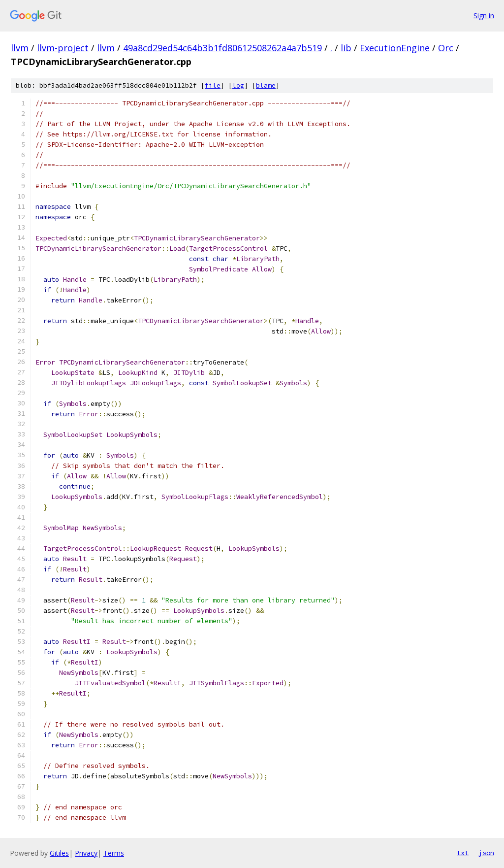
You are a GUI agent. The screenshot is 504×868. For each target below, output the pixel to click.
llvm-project (63, 48)
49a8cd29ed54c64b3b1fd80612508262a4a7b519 (222, 48)
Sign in (484, 16)
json (486, 853)
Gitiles (59, 853)
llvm (20, 48)
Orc (446, 48)
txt (463, 853)
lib (346, 48)
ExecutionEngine (395, 48)
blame (266, 85)
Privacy (86, 853)
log (238, 85)
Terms (114, 853)
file (213, 85)
